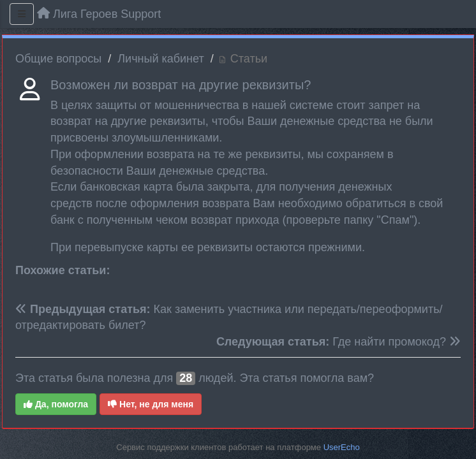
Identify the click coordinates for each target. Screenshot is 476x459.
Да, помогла (56, 404)
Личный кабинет (160, 59)
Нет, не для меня (151, 404)
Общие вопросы (58, 59)
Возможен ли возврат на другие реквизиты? (181, 85)
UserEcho (342, 447)
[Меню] (22, 14)
